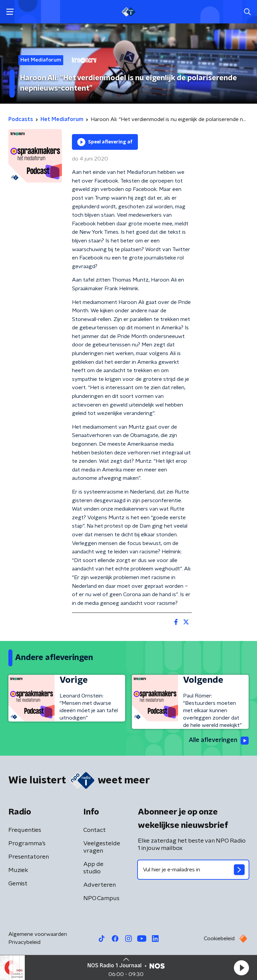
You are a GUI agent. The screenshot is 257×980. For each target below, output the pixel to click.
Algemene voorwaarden (38, 934)
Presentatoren (29, 857)
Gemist (18, 884)
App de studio (93, 868)
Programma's (27, 844)
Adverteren (100, 885)
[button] (241, 968)
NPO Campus (101, 898)
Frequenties (25, 830)
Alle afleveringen (219, 741)
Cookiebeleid (219, 939)
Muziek (18, 870)
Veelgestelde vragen (102, 847)
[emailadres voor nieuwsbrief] (193, 870)
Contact (95, 830)
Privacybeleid (24, 942)
